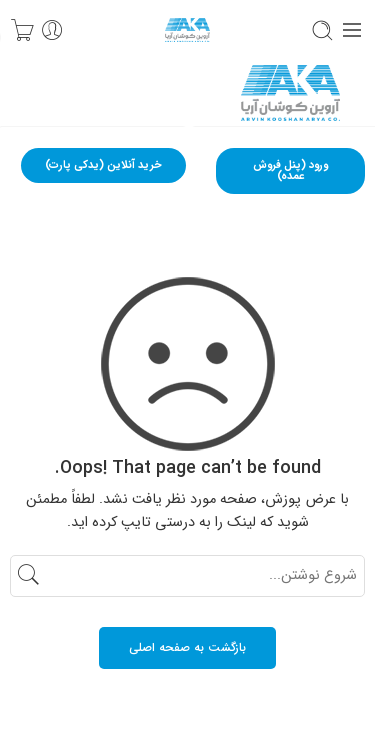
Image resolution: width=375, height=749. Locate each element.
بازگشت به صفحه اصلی (187, 647)
